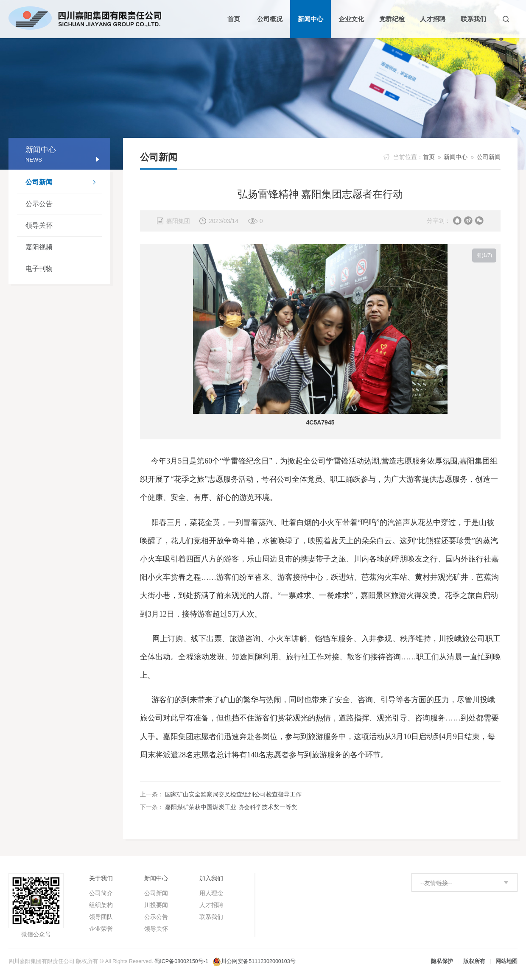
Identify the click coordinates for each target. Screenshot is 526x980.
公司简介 (101, 893)
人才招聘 (211, 905)
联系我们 (211, 917)
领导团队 (101, 917)
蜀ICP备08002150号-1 (181, 961)
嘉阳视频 (39, 247)
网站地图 (506, 961)
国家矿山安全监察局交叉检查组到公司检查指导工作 (233, 794)
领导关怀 (39, 225)
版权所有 (474, 961)
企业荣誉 (101, 929)
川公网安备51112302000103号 (258, 961)
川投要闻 (156, 905)
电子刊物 (39, 269)
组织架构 (101, 905)
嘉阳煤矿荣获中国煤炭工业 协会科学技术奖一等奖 (231, 807)
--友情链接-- (436, 883)
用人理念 (211, 893)
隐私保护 (442, 961)
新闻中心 (456, 157)
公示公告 (39, 204)
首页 (429, 157)
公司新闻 (64, 183)
